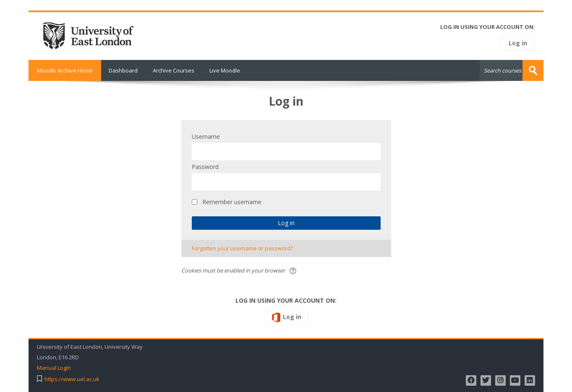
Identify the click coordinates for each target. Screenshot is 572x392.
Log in (518, 43)
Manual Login (54, 368)
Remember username (232, 202)
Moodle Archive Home (65, 70)
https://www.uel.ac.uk (72, 379)
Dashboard (123, 70)
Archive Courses (174, 70)
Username (206, 136)
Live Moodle (225, 70)
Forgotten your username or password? (242, 248)
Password (205, 167)
